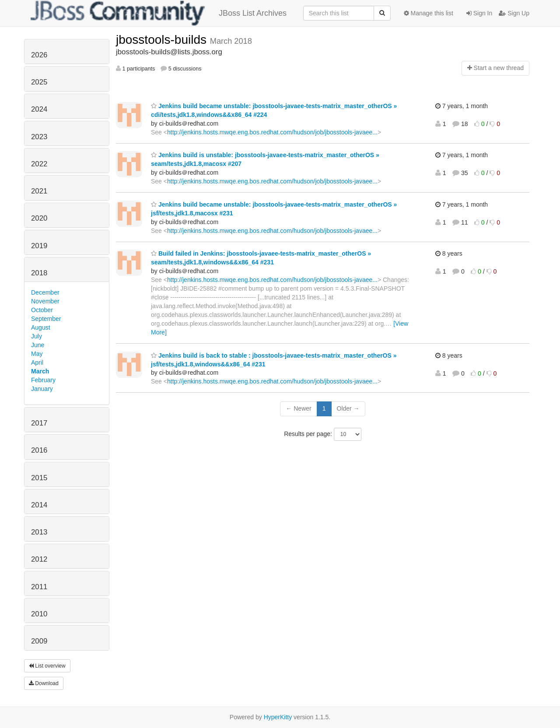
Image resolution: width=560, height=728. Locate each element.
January (42, 389)
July (37, 336)
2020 (39, 218)
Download (44, 683)
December (45, 292)
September (46, 319)
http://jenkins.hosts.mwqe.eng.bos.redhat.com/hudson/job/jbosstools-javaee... (272, 132)
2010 (39, 614)
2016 (39, 450)
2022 (39, 164)
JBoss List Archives (159, 13)
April (37, 362)
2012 (39, 559)
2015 (39, 478)
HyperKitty (278, 717)
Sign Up (514, 13)
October (42, 310)
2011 (39, 587)
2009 (39, 641)
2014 (39, 505)
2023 (39, 137)
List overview (47, 666)
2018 (39, 273)
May (37, 354)
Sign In (479, 13)
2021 (39, 191)
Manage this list (429, 13)
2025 (39, 82)
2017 (39, 423)
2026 (39, 55)
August (41, 327)
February (43, 380)
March (40, 371)
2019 (39, 246)
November (45, 301)
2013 (39, 532)
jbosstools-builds (163, 40)
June (38, 345)
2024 (39, 109)
